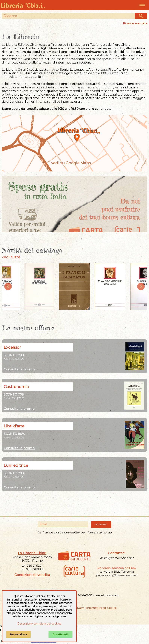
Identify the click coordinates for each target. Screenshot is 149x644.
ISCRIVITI (101, 525)
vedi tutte (11, 257)
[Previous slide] (8, 286)
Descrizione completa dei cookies (39, 624)
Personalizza (18, 634)
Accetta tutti (60, 634)
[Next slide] (141, 286)
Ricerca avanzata (135, 23)
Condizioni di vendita (32, 575)
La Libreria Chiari (32, 553)
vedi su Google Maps (75, 163)
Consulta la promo (19, 369)
